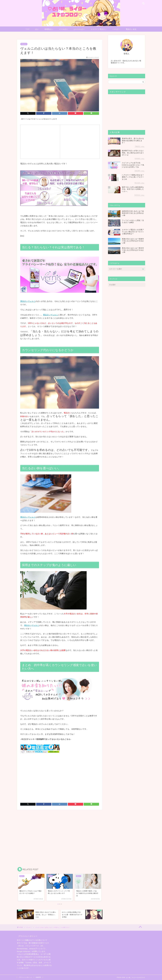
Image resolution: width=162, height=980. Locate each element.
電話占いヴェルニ (28, 301)
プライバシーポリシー (25, 977)
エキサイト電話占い (99, 29)
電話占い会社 (131, 29)
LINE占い (116, 29)
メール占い (64, 29)
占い (37, 29)
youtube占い (79, 29)
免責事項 (38, 977)
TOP (28, 29)
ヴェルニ (24, 44)
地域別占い (49, 29)
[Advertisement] (40, 141)
